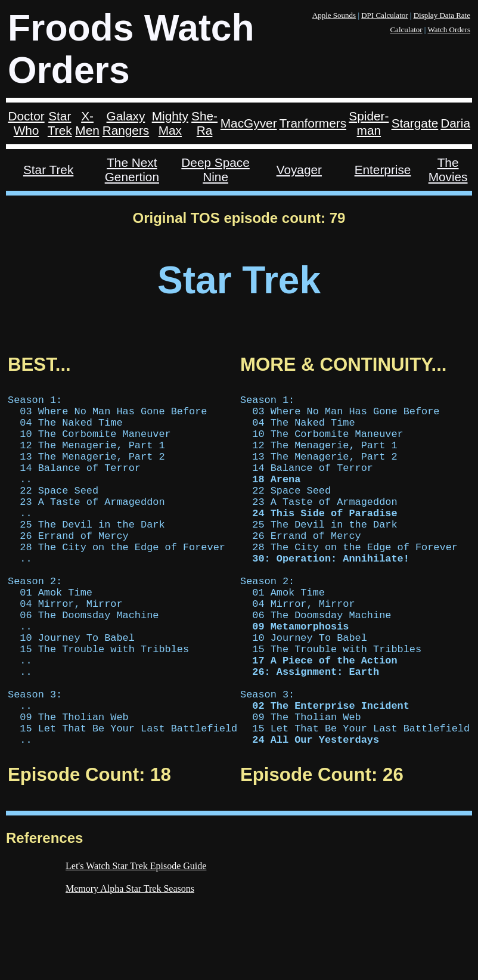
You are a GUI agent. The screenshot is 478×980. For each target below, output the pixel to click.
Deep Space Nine (215, 170)
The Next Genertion (132, 170)
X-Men (87, 123)
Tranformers (313, 123)
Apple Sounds (334, 15)
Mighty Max (170, 123)
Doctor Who (26, 123)
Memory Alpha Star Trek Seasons (130, 962)
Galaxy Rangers (126, 123)
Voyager (299, 170)
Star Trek (60, 123)
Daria (455, 123)
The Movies (448, 170)
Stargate (415, 123)
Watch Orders (449, 30)
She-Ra (204, 123)
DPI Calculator (384, 15)
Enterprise (383, 170)
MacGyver (249, 123)
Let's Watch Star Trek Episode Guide (136, 940)
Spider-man (369, 123)
